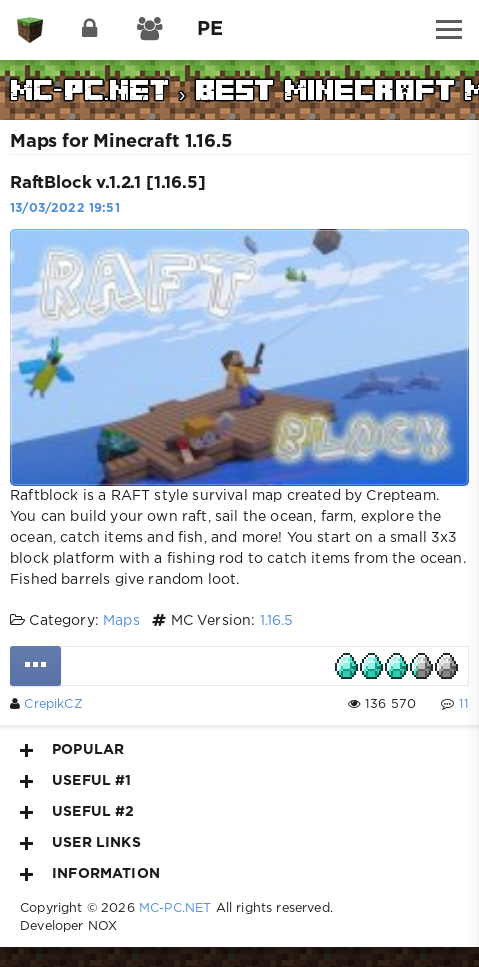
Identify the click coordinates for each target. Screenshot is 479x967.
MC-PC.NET (175, 908)
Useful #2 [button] (77, 812)
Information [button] (90, 874)
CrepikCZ (53, 704)
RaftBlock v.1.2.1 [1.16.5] (108, 183)
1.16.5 (277, 621)
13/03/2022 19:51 (65, 208)
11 (464, 704)
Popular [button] (72, 750)
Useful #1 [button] (76, 781)
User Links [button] (80, 843)
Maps (121, 621)
